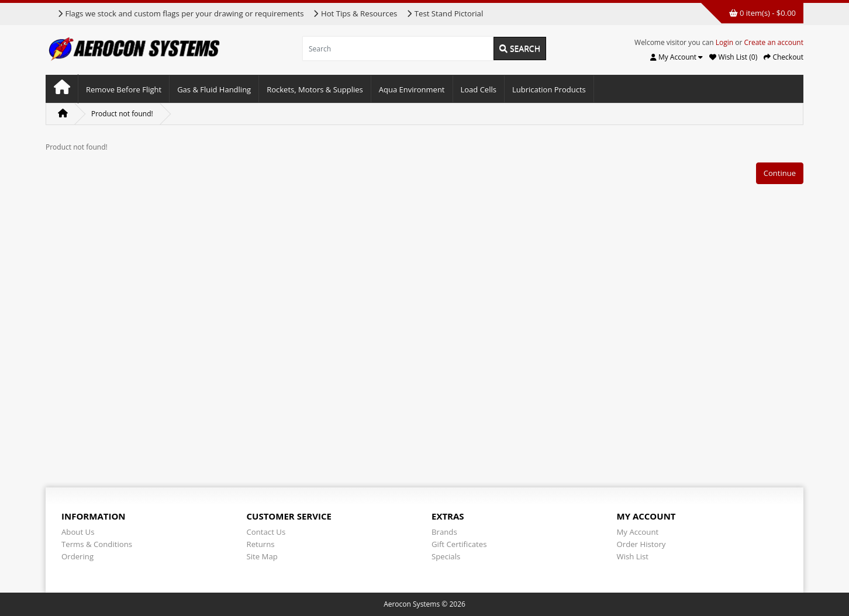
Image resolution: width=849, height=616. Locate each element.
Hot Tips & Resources (355, 13)
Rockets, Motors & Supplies (315, 89)
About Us (78, 532)
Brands (444, 532)
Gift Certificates (459, 544)
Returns (261, 544)
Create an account (774, 42)
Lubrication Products (549, 89)
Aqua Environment (412, 89)
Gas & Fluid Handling (214, 89)
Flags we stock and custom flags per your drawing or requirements (180, 13)
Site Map (262, 556)
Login (724, 42)
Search (520, 48)
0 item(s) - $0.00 (762, 13)
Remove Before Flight (124, 89)
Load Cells (479, 89)
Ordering (77, 556)
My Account (638, 532)
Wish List (633, 556)
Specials (446, 556)
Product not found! (122, 114)
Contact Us (266, 532)
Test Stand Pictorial (445, 13)
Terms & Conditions (97, 544)
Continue (780, 173)
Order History (641, 544)
